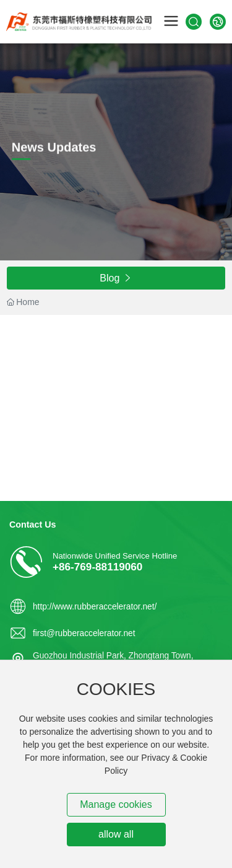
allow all (116, 834)
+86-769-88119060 (97, 567)
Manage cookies (116, 804)
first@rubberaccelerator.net (84, 633)
